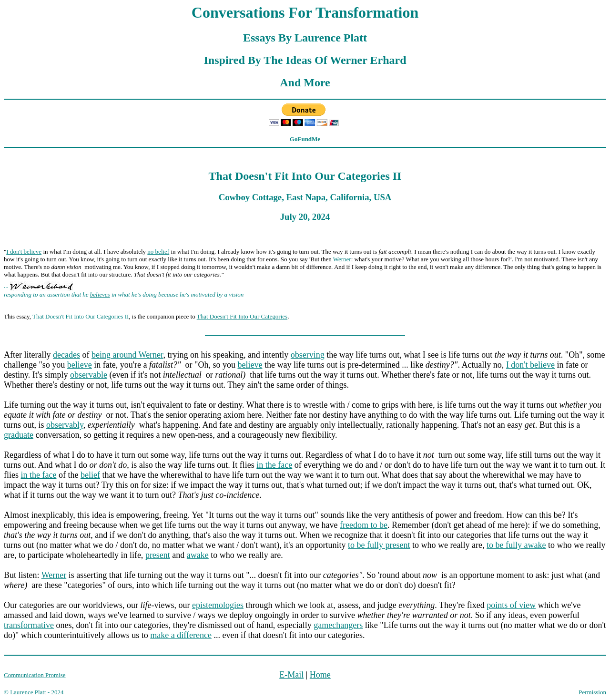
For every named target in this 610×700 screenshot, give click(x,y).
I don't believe (24, 252)
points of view (511, 605)
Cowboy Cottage (250, 197)
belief (90, 475)
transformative (29, 625)
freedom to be (364, 525)
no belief (158, 252)
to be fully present (379, 545)
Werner (342, 259)
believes (100, 294)
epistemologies (218, 605)
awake (198, 555)
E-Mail (291, 675)
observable (89, 375)
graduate (19, 435)
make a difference (181, 635)
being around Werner (127, 355)
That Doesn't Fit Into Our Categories (242, 316)
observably (65, 425)
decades (66, 355)
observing (308, 355)
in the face (274, 465)
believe (80, 365)
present (158, 555)
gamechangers (338, 625)
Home (320, 675)
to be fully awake (516, 545)
